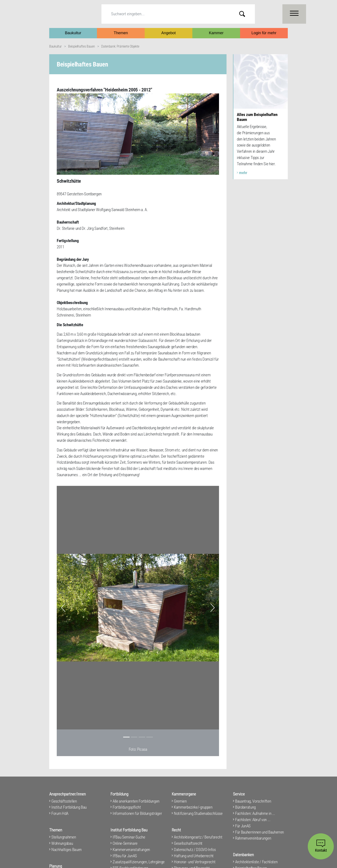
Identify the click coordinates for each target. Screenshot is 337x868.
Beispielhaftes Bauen (81, 46)
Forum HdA (60, 813)
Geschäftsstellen (64, 801)
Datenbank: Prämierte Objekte (120, 46)
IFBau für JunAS (125, 856)
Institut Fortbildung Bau (69, 807)
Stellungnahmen (64, 837)
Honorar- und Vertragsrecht (195, 862)
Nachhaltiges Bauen (67, 850)
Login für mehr (264, 33)
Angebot (168, 33)
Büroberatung (245, 807)
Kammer (216, 33)
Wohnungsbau (62, 843)
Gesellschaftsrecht (188, 843)
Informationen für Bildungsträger (137, 813)
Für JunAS (243, 826)
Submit (245, 14)
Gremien (180, 801)
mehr (243, 173)
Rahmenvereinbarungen (253, 838)
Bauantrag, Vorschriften (253, 801)
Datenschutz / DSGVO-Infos (195, 850)
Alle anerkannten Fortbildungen (136, 801)
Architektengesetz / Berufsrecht (198, 837)
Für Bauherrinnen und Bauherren (260, 832)
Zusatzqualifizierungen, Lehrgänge (139, 862)
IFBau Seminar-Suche (129, 837)
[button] (63, 608)
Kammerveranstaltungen (131, 850)
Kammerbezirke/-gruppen (193, 807)
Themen (121, 33)
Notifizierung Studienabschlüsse (198, 813)
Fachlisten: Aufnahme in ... (255, 813)
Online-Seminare (125, 843)
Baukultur (73, 33)
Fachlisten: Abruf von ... (253, 820)
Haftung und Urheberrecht (194, 856)
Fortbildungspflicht (127, 807)
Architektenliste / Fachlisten (256, 862)
